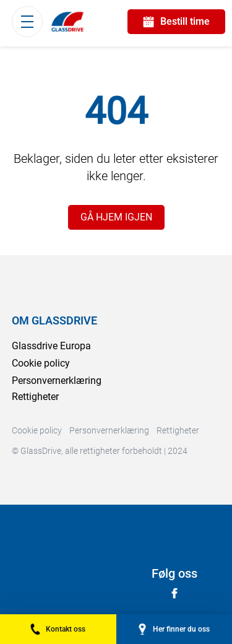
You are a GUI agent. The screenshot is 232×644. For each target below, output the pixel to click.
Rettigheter (35, 397)
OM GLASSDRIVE (54, 320)
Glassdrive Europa (51, 346)
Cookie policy (41, 363)
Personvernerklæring (57, 381)
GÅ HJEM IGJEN (116, 217)
